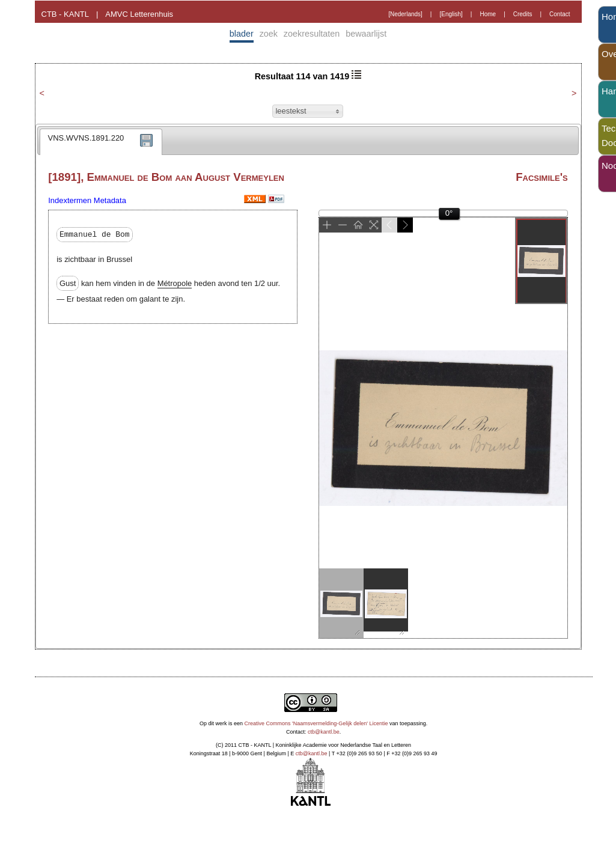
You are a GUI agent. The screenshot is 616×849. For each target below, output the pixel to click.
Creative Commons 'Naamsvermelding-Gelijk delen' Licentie (316, 723)
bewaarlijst (366, 34)
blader (242, 34)
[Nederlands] (405, 14)
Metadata (110, 200)
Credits (523, 14)
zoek (269, 34)
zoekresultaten (312, 34)
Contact (560, 14)
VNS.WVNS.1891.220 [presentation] (86, 138)
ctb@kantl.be (324, 732)
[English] (451, 14)
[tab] (101, 142)
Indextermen (70, 200)
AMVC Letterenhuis (139, 14)
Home (488, 14)
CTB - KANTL (65, 14)
